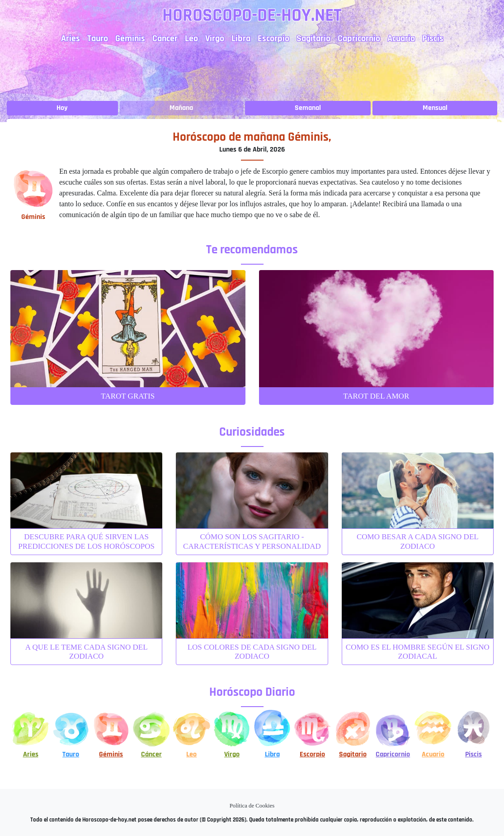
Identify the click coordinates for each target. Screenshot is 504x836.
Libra (241, 38)
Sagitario (313, 38)
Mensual (435, 108)
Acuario (401, 38)
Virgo (215, 38)
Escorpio (273, 38)
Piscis (433, 38)
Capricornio (359, 38)
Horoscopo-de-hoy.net (252, 16)
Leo (191, 38)
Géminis (130, 38)
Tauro (98, 38)
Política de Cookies (252, 806)
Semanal (308, 108)
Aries (71, 38)
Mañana (181, 108)
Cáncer (165, 38)
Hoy (62, 108)
